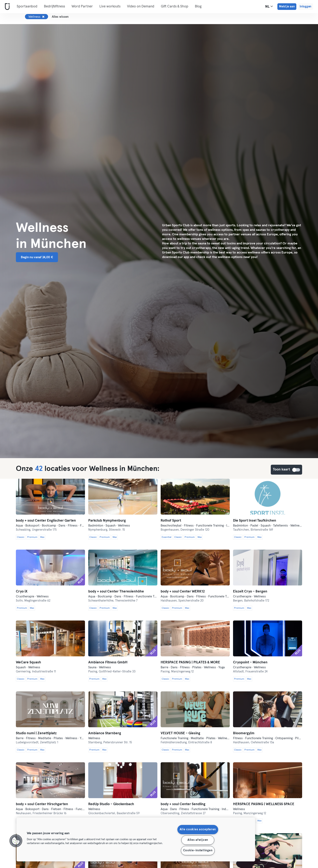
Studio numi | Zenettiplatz (36, 733)
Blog (198, 6)
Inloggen (306, 6)
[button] (16, 841)
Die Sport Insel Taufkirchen (255, 521)
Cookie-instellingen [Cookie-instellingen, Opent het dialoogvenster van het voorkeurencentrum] (198, 850)
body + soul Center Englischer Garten (46, 521)
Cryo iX (22, 592)
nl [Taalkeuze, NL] (269, 6)
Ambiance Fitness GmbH (108, 662)
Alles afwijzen (198, 840)
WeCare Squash (28, 662)
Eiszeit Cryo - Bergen (250, 592)
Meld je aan (287, 6)
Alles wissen (60, 17)
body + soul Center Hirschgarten (42, 804)
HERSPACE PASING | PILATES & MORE (190, 662)
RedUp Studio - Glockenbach (111, 804)
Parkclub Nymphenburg (107, 521)
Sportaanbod (27, 6)
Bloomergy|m (244, 733)
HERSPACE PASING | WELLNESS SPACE (264, 804)
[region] (136, 839)
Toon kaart (296, 470)
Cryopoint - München (250, 662)
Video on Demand (141, 6)
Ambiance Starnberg (105, 733)
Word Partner (82, 6)
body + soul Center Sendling (183, 804)
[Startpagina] (6, 7)
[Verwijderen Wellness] (43, 17)
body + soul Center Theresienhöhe (116, 592)
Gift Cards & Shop (175, 6)
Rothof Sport (171, 521)
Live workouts (110, 6)
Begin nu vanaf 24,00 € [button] (37, 257)
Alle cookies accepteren (198, 829)
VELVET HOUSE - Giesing (180, 733)
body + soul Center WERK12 (183, 592)
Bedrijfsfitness (54, 6)
